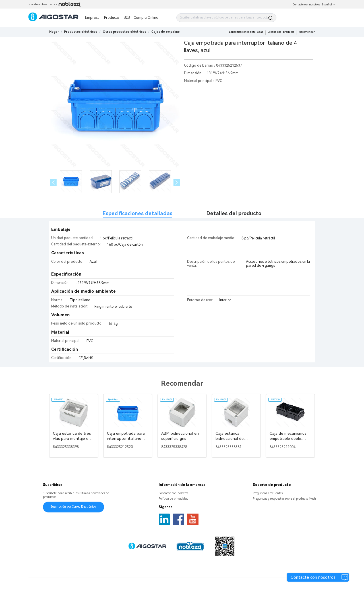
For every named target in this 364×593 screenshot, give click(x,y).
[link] (81, 32)
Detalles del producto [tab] (234, 213)
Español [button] (329, 5)
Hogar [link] (54, 32)
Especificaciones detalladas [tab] (137, 213)
